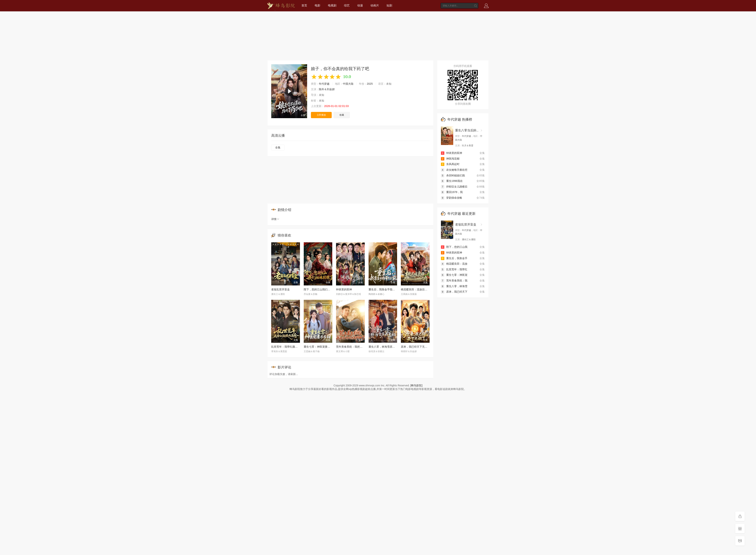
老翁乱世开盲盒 (280, 289)
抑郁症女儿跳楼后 (454, 187)
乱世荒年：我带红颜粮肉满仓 (288, 347)
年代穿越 (324, 84)
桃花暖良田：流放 (454, 264)
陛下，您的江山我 (454, 247)
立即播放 (321, 115)
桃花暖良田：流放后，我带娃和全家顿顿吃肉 (427, 289)
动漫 (360, 5)
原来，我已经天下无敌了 (415, 347)
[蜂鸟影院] (417, 385)
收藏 (342, 115)
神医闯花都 (450, 159)
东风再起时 (450, 164)
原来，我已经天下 (454, 292)
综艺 (347, 5)
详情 (275, 219)
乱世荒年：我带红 (454, 269)
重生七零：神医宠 (454, 275)
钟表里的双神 (344, 289)
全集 (278, 147)
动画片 (375, 5)
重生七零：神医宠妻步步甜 (320, 347)
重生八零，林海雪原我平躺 (384, 347)
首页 (304, 5)
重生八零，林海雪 (454, 286)
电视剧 (332, 5)
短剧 (389, 5)
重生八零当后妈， (467, 130)
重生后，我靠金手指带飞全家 (386, 289)
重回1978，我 (452, 192)
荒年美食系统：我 (454, 281)
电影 (318, 5)
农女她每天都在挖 (454, 170)
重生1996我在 (452, 181)
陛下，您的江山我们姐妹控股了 (322, 289)
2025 (370, 84)
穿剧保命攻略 (452, 198)
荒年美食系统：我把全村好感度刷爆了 (359, 347)
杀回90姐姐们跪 (453, 175)
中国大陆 (348, 84)
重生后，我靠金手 (454, 258)
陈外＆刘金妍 (327, 89)
